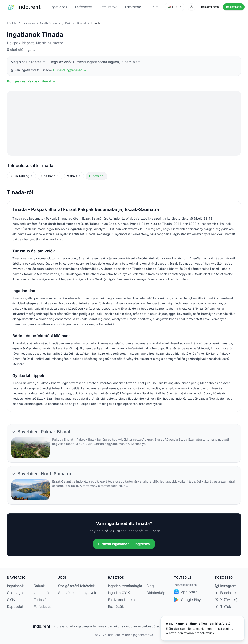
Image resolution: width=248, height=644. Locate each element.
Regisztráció (234, 7)
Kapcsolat (15, 607)
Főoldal (12, 23)
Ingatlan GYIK (119, 593)
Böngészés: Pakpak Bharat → (31, 81)
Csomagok (15, 593)
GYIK (11, 600)
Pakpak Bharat (76, 23)
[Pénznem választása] (155, 7)
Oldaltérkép (156, 593)
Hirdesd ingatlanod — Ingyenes (124, 544)
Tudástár (41, 600)
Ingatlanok (59, 7)
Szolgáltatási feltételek (76, 586)
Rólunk (39, 586)
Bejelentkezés (210, 7)
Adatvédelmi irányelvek (77, 593)
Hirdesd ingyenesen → (70, 70)
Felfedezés (84, 7)
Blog (150, 586)
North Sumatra (50, 23)
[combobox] (175, 7)
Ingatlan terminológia (125, 586)
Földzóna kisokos (122, 600)
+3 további (96, 176)
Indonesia (28, 23)
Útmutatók (108, 7)
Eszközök (133, 7)
